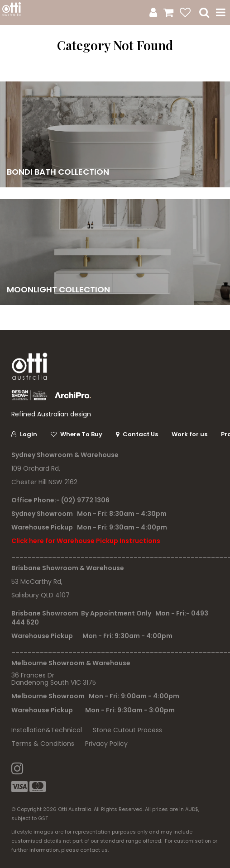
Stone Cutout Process (127, 730)
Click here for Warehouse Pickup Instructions (86, 541)
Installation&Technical (47, 730)
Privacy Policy (106, 744)
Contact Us (140, 434)
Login (29, 434)
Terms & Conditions (43, 744)
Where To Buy (81, 434)
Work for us (189, 434)
